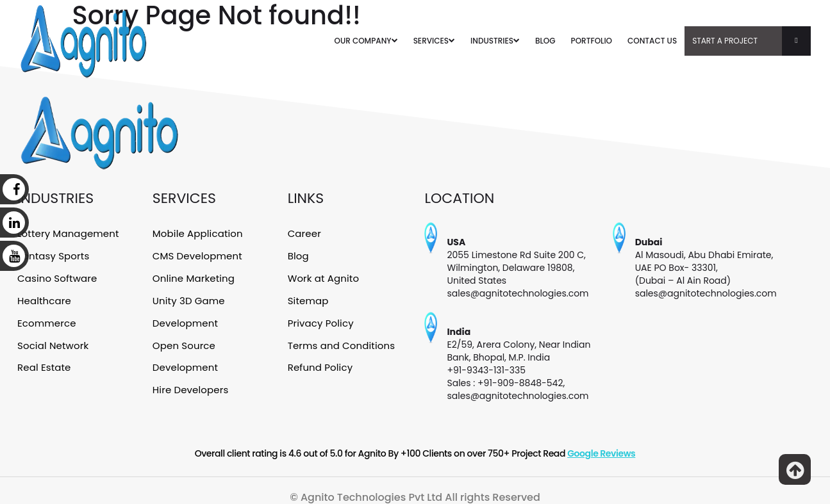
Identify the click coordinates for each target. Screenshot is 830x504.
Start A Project (751, 41)
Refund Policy (320, 362)
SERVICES (434, 41)
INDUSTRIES (495, 41)
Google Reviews (601, 453)
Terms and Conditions (340, 341)
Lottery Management (67, 233)
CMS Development (197, 255)
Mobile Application (197, 233)
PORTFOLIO (592, 41)
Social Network (52, 341)
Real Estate (44, 362)
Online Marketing (193, 276)
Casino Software (56, 276)
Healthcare (44, 298)
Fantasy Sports (53, 255)
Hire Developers (190, 384)
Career (304, 233)
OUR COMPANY (366, 41)
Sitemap (308, 298)
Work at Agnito (323, 276)
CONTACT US (652, 41)
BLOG (545, 41)
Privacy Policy (320, 320)
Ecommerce (46, 320)
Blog (298, 255)
